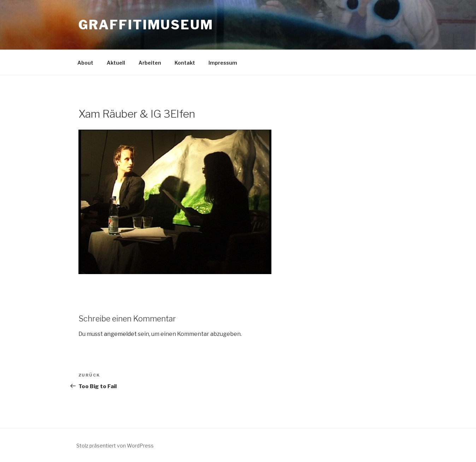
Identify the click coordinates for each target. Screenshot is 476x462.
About (85, 63)
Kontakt (185, 63)
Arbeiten (150, 63)
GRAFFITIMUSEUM (146, 25)
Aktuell (116, 63)
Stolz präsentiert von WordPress (115, 446)
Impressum (223, 63)
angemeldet (120, 334)
